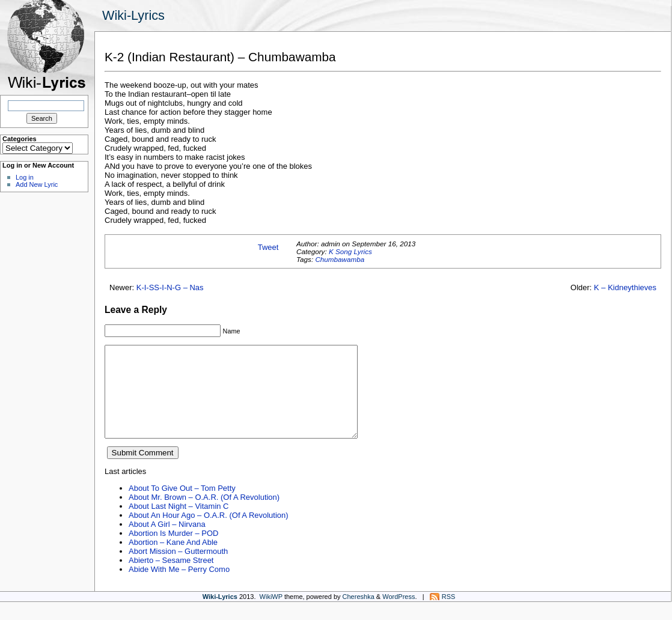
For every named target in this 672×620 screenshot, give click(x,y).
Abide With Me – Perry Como (179, 587)
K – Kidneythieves (625, 287)
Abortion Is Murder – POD (173, 551)
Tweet (268, 247)
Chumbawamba (340, 259)
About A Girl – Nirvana (167, 542)
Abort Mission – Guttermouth (178, 569)
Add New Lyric (37, 184)
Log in (25, 177)
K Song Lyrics (350, 251)
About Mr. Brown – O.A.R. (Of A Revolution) (204, 515)
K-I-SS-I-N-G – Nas (170, 287)
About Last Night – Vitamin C (179, 524)
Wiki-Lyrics (133, 15)
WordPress (399, 615)
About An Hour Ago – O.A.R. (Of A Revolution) (209, 533)
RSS (449, 615)
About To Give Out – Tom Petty (182, 506)
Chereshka (359, 615)
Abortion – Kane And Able (173, 560)
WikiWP (271, 615)
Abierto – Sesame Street (171, 578)
